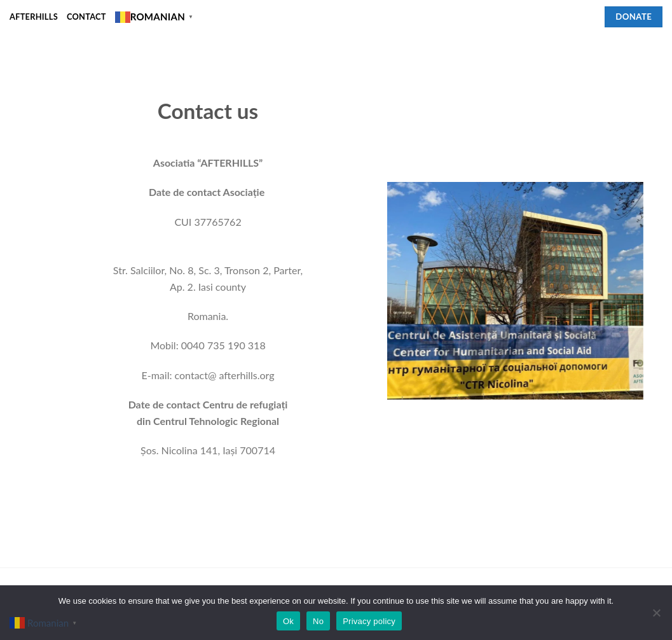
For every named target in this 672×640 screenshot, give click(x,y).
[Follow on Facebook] (587, 17)
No (318, 621)
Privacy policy (369, 621)
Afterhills (34, 17)
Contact (86, 17)
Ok (288, 621)
